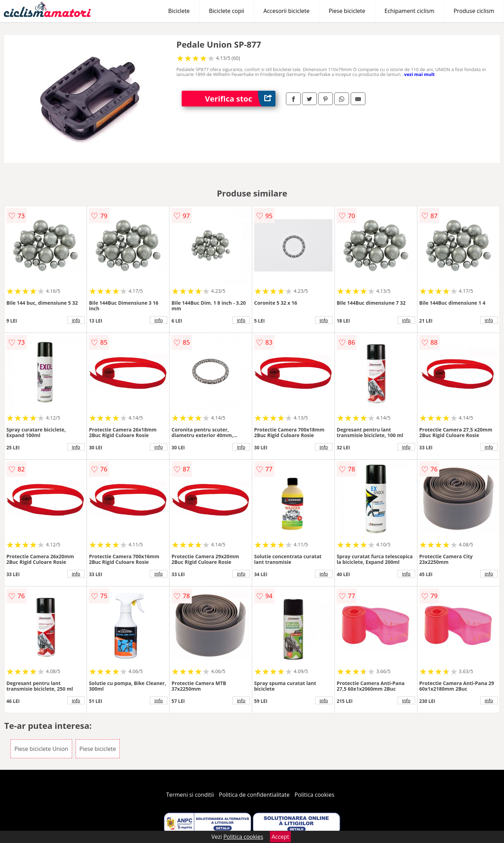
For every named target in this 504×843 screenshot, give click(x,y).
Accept (280, 837)
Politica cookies (315, 795)
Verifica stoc (240, 99)
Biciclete (179, 11)
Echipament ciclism (409, 11)
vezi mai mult (420, 74)
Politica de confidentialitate (254, 795)
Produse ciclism (474, 11)
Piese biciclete (347, 11)
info (76, 320)
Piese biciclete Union (41, 749)
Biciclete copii (227, 11)
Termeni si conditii (190, 795)
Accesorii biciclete (286, 11)
